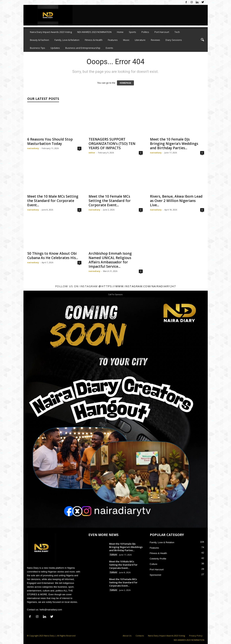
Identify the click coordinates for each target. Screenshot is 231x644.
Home (120, 32)
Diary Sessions (174, 40)
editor (92, 153)
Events (109, 48)
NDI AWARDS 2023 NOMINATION (94, 32)
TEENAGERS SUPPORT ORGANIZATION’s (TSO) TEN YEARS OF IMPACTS (112, 144)
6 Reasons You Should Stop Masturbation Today (50, 141)
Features (113, 40)
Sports (132, 32)
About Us (127, 636)
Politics (145, 32)
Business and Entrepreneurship (83, 48)
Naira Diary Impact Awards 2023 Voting (51, 32)
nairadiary (33, 148)
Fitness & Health (94, 40)
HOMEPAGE (125, 83)
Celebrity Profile (158, 559)
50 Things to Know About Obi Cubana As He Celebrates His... (53, 256)
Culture (113, 555)
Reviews (155, 40)
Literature (140, 40)
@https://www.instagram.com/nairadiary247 (137, 286)
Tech (177, 32)
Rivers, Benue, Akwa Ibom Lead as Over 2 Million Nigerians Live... (176, 201)
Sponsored (155, 575)
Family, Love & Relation (67, 40)
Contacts (140, 636)
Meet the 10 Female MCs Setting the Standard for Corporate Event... (110, 201)
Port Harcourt (162, 32)
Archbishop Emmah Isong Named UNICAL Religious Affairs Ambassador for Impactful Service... (110, 260)
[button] (202, 40)
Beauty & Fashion (40, 40)
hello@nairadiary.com (51, 610)
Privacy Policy (196, 636)
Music (126, 40)
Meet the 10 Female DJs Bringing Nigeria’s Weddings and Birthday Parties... (174, 144)
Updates (55, 48)
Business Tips (38, 48)
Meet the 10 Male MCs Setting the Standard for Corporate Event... (53, 201)
